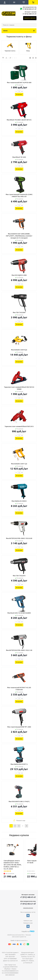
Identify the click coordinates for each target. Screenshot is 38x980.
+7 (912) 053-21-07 (29, 9)
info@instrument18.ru (21, 941)
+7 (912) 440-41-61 (29, 14)
